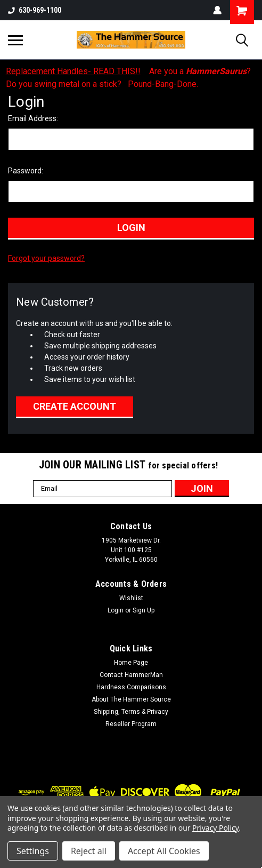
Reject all (89, 851)
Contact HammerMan (131, 675)
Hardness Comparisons (131, 687)
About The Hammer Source (131, 699)
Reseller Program (131, 724)
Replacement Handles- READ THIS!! (73, 71)
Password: (26, 171)
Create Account (75, 406)
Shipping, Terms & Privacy (131, 712)
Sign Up (144, 610)
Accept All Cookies (164, 851)
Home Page (131, 663)
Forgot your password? (46, 258)
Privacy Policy (215, 828)
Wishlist (131, 598)
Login (116, 610)
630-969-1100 (35, 10)
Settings (33, 851)
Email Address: (33, 118)
